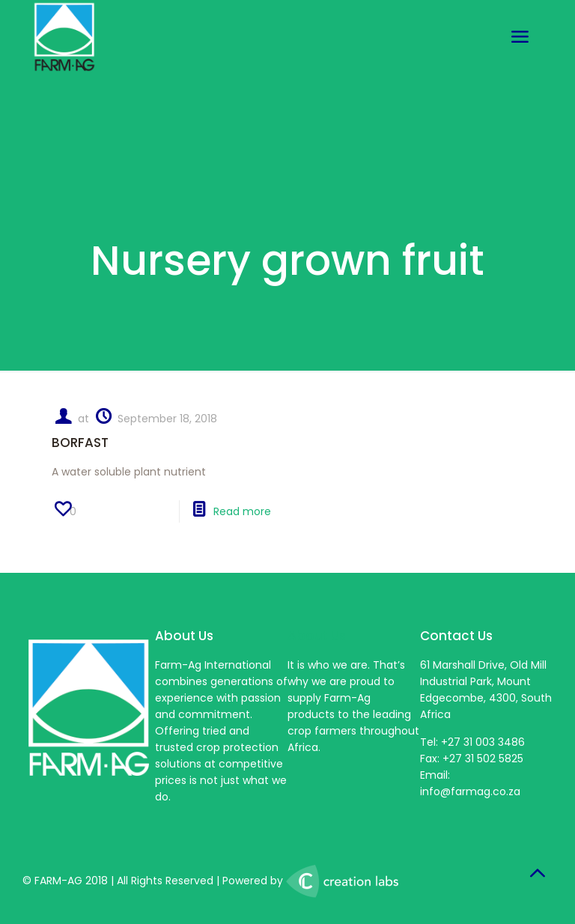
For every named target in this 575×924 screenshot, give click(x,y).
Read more (242, 511)
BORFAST (80, 443)
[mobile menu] (520, 37)
